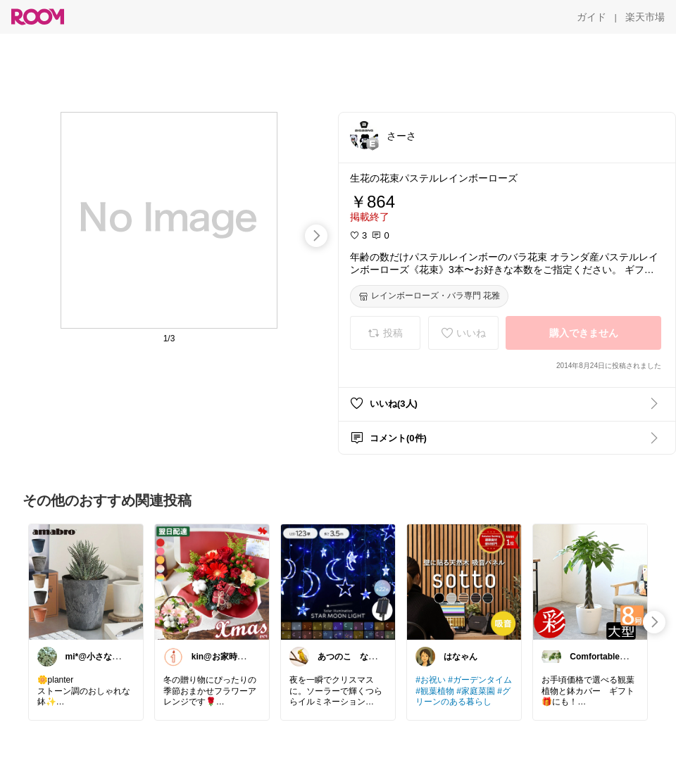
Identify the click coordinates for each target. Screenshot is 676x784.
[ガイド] (591, 17)
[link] (86, 581)
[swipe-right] (316, 236)
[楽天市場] (645, 17)
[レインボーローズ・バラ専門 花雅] (429, 296)
